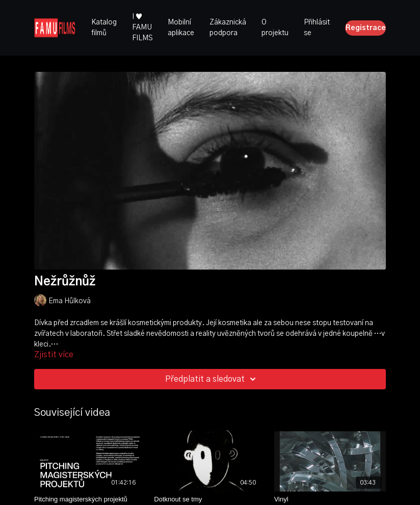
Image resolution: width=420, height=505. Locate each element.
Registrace (366, 28)
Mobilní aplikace (181, 28)
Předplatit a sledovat (212, 379)
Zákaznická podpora (228, 28)
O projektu (275, 28)
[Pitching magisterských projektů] (90, 499)
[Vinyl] (330, 499)
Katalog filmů (104, 28)
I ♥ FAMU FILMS (142, 28)
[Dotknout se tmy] (210, 499)
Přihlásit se (317, 28)
